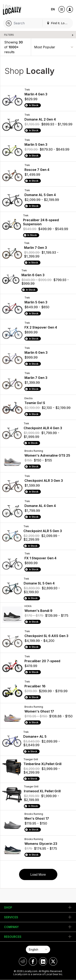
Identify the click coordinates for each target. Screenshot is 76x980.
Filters (9, 35)
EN (53, 9)
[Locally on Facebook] (33, 961)
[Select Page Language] (38, 949)
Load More (38, 875)
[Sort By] (54, 47)
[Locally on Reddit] (23, 961)
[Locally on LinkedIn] (43, 961)
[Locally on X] (53, 961)
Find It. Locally (59, 23)
